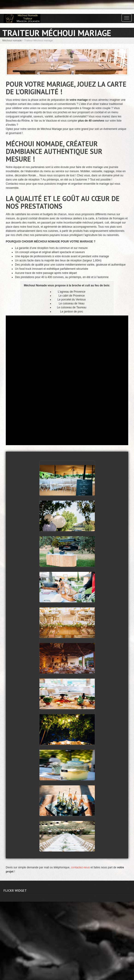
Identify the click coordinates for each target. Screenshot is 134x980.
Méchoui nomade (12, 40)
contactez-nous (80, 867)
